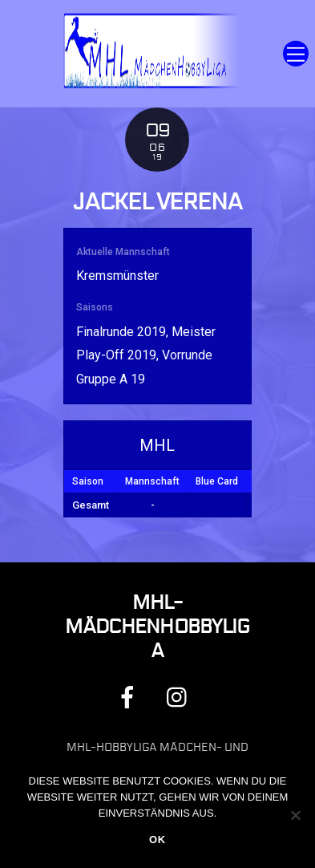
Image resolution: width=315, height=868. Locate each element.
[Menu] (296, 53)
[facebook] (130, 697)
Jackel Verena (157, 202)
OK (157, 840)
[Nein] (295, 815)
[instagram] (181, 697)
